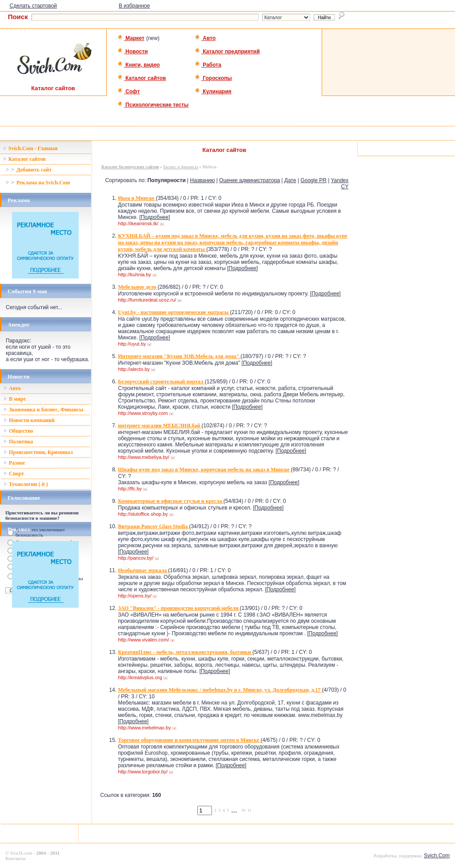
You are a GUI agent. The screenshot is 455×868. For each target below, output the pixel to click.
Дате (290, 180)
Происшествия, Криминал (38, 452)
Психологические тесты (153, 105)
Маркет (131, 38)
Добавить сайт (29, 170)
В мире (15, 399)
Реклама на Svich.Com (38, 183)
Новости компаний (29, 420)
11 (249, 810)
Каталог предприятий (227, 52)
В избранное (134, 6)
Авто (205, 38)
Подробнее (155, 217)
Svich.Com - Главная (30, 148)
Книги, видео (139, 65)
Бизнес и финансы (181, 167)
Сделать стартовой (33, 6)
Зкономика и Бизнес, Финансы (44, 410)
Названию (203, 180)
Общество (18, 431)
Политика (18, 442)
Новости (133, 52)
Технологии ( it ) (26, 484)
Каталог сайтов (142, 78)
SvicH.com (21, 853)
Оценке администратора (249, 180)
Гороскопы (213, 78)
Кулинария (213, 92)
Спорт (14, 474)
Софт (129, 92)
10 (243, 810)
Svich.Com (437, 856)
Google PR (313, 180)
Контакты (15, 858)
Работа (208, 65)
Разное (14, 463)
